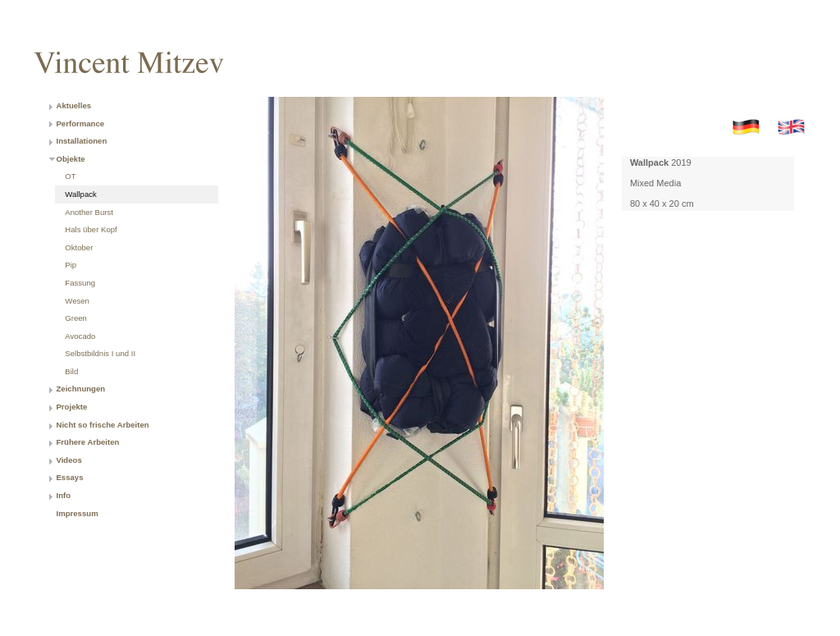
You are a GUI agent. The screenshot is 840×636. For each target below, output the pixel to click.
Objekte (70, 159)
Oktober (79, 247)
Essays (69, 477)
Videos (68, 460)
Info (63, 495)
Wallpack (81, 194)
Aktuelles (73, 105)
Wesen (77, 301)
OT (70, 176)
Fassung (80, 283)
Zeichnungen (80, 389)
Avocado (80, 336)
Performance (80, 124)
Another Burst (89, 212)
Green (76, 318)
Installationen (81, 141)
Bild (71, 371)
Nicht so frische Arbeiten (102, 425)
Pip (71, 265)
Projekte (71, 407)
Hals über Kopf (91, 229)
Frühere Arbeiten (87, 442)
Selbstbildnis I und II (100, 353)
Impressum (77, 513)
